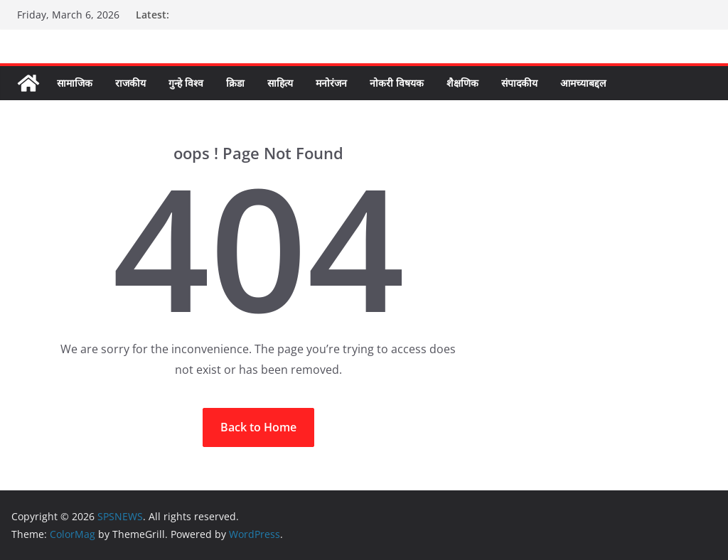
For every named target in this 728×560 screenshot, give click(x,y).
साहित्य (280, 83)
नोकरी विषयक (397, 83)
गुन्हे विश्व (186, 83)
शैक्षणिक (462, 83)
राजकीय (130, 83)
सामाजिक (75, 83)
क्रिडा (235, 83)
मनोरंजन (331, 83)
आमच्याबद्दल (583, 83)
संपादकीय (519, 83)
